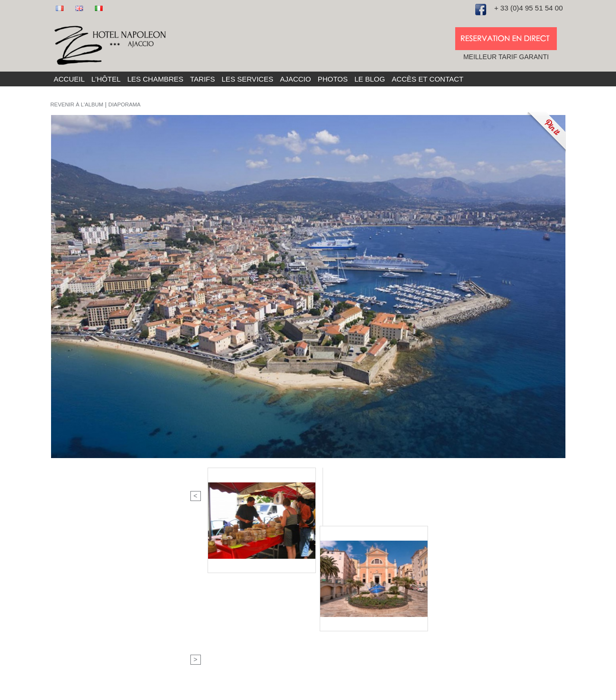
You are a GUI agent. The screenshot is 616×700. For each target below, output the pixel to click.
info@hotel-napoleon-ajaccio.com (232, 592)
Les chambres (156, 79)
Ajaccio (296, 79)
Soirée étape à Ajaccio (345, 592)
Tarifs (202, 79)
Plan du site (253, 691)
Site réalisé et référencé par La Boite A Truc (390, 691)
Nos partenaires (335, 612)
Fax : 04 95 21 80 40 (213, 582)
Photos (333, 79)
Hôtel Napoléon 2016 (199, 691)
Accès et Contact (428, 79)
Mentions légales (301, 691)
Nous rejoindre (204, 602)
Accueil (69, 79)
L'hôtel (106, 79)
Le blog (370, 79)
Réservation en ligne (342, 602)
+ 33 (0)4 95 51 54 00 (529, 8)
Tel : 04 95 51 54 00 (212, 572)
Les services (248, 79)
